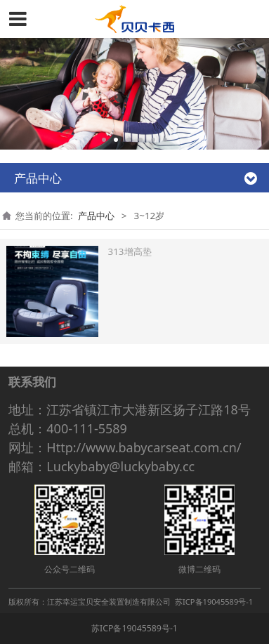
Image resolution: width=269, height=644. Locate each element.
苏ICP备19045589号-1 (134, 628)
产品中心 (96, 216)
